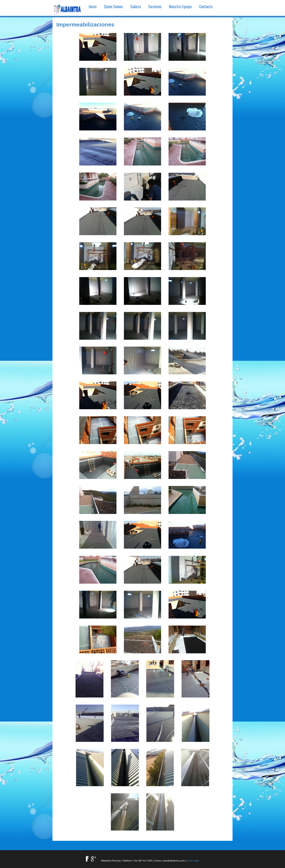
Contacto (206, 6)
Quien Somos (113, 6)
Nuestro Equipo (180, 6)
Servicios (155, 6)
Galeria (136, 6)
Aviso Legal (193, 861)
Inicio (93, 6)
